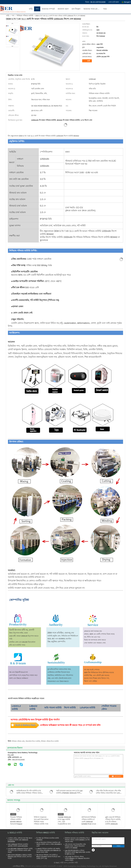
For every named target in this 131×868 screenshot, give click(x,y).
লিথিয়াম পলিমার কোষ (18, 741)
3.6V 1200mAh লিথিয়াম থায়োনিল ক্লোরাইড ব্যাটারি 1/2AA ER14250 (18, 845)
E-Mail (56, 863)
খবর (105, 9)
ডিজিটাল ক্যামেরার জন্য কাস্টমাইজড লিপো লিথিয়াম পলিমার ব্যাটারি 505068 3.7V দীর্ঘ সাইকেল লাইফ (77, 840)
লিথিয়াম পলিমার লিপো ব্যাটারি (50, 741)
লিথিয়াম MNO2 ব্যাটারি (46, 833)
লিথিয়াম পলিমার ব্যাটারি (25, 16)
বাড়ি (31, 9)
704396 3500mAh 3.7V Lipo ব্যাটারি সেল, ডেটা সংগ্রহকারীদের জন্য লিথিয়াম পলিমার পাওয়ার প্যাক (64, 823)
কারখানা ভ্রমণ (63, 9)
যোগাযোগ (116, 776)
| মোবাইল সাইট (73, 863)
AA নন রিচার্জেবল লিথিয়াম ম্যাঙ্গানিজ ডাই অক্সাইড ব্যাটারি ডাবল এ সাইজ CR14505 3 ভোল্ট (49, 844)
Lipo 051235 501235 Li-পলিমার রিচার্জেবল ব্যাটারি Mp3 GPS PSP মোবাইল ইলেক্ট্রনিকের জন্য (78, 852)
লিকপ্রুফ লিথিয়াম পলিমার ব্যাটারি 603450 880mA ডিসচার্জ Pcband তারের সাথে (16, 822)
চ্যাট (87, 61)
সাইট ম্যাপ (64, 863)
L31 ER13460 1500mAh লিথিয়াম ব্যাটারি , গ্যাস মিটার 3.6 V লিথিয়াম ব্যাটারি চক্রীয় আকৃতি (20, 850)
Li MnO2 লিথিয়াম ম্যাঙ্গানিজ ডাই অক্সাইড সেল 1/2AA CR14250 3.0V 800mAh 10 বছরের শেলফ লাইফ (48, 850)
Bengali (128, 2)
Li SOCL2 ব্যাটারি (15, 833)
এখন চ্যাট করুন (114, 2)
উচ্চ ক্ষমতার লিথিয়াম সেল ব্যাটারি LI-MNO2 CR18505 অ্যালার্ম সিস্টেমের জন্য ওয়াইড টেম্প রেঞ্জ (48, 857)
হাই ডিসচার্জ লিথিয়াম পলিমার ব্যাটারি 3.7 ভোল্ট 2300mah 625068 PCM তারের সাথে (89, 822)
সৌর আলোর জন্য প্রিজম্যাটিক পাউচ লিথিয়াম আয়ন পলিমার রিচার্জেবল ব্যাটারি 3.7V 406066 (75, 846)
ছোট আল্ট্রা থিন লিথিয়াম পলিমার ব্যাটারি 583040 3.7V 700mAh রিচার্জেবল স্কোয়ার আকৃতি (77, 858)
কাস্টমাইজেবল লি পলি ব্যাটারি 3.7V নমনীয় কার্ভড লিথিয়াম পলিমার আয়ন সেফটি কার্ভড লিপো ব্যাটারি (29, 793)
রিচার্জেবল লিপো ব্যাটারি (33, 741)
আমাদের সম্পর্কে (48, 9)
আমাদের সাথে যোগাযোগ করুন (93, 9)
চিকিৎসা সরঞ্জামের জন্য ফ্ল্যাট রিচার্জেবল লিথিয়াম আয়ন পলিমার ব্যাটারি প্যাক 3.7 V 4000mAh (41, 822)
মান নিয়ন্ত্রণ (76, 9)
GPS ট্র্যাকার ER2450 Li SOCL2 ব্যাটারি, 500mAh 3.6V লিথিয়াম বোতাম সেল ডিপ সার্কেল (20, 857)
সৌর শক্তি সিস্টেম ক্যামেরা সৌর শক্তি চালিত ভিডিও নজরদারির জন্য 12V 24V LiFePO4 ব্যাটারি (108, 793)
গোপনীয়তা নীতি (18, 866)
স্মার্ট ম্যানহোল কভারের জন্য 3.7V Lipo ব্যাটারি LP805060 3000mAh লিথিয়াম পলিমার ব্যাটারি (69, 793)
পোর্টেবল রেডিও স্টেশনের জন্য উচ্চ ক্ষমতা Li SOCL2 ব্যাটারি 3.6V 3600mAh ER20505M (20, 840)
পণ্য (37, 9)
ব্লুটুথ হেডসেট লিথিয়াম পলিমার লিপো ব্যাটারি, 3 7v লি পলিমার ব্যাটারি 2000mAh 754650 (113, 822)
